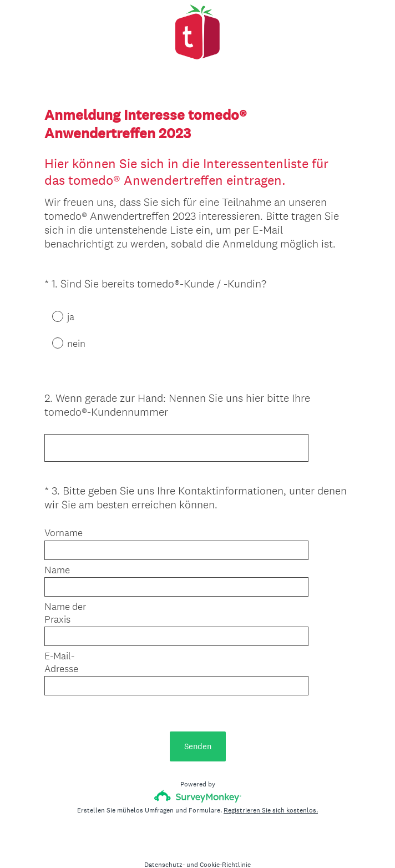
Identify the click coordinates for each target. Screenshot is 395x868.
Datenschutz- (164, 841)
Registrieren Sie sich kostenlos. (271, 786)
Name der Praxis (65, 603)
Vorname (64, 523)
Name (57, 560)
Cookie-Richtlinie (225, 841)
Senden (198, 722)
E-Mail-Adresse (61, 652)
